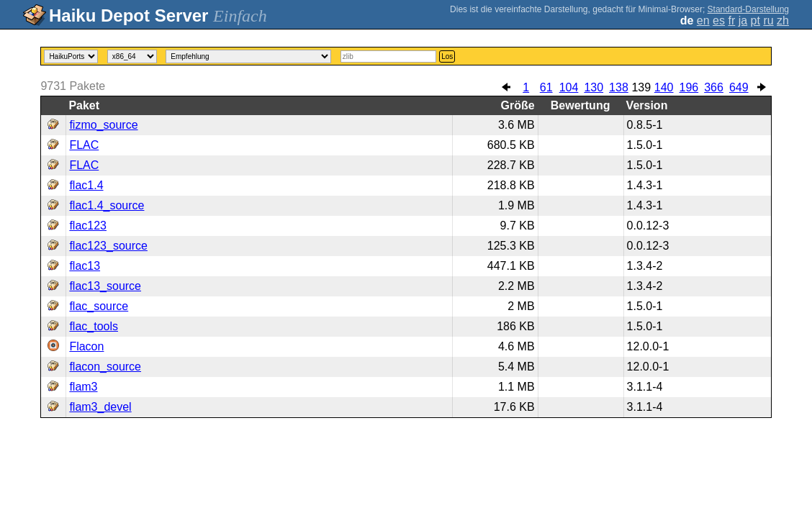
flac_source (99, 306)
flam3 (83, 387)
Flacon (86, 346)
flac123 (88, 226)
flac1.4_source (107, 205)
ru (768, 21)
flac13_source (105, 286)
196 (689, 87)
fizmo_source (103, 125)
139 (641, 87)
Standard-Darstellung (748, 9)
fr (731, 21)
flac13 (85, 266)
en (703, 21)
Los (447, 56)
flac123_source (108, 246)
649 (739, 87)
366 (714, 87)
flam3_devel (100, 407)
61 (546, 87)
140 (664, 87)
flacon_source (105, 367)
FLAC (84, 145)
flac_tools (94, 326)
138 (619, 87)
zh (783, 21)
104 (569, 87)
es (719, 21)
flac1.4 (86, 185)
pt (755, 21)
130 (594, 87)
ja (743, 21)
